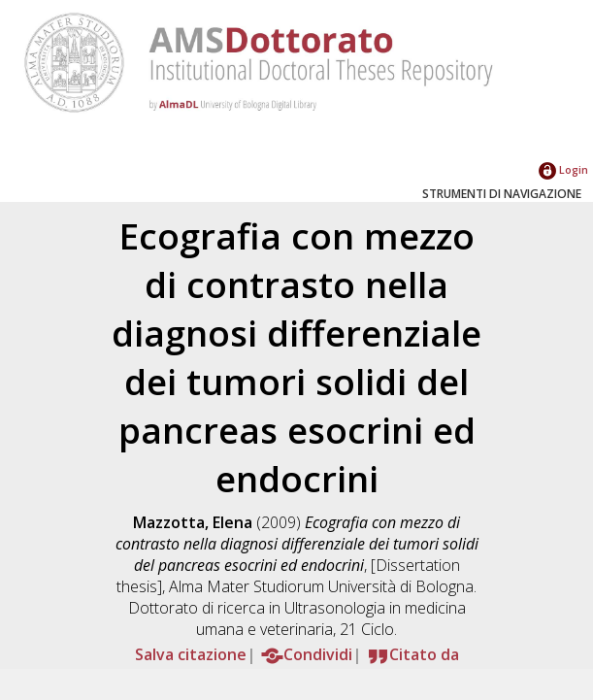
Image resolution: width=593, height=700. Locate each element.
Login (563, 169)
